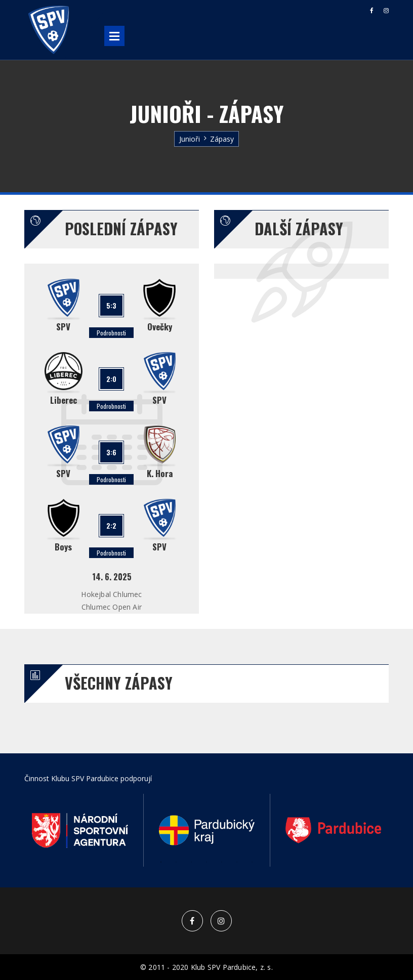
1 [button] (161, 862)
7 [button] (252, 862)
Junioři (190, 139)
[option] (80, 830)
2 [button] (176, 862)
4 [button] (206, 862)
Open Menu (114, 36)
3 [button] (191, 862)
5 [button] (222, 862)
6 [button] (237, 862)
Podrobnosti (111, 333)
